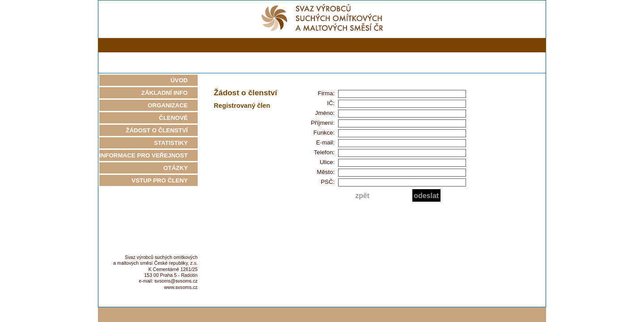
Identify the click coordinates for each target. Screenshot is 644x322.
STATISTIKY (176, 143)
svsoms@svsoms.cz (176, 281)
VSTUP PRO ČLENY (165, 180)
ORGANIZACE (173, 105)
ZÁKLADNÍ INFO (169, 93)
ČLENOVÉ (178, 118)
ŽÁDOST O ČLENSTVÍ (162, 130)
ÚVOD (184, 80)
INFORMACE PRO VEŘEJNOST (148, 155)
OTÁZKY (180, 168)
